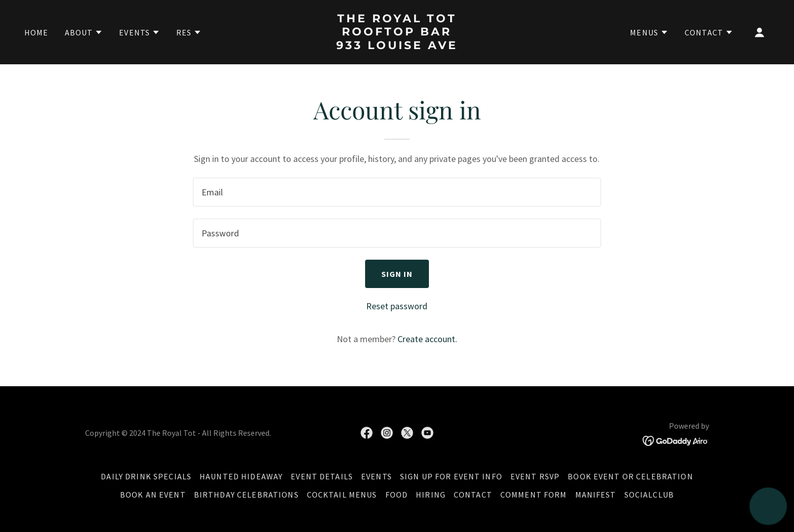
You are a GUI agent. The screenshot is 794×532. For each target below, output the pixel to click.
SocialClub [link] (649, 495)
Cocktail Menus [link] (342, 495)
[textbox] (397, 192)
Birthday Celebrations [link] (246, 495)
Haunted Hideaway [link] (241, 476)
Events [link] (376, 476)
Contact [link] (473, 495)
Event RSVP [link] (535, 476)
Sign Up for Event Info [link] (451, 476)
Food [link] (397, 495)
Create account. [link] (427, 339)
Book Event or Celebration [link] (630, 476)
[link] (397, 46)
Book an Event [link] (153, 495)
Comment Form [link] (534, 495)
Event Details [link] (322, 476)
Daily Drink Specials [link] (146, 476)
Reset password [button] (397, 306)
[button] (84, 32)
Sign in (397, 274)
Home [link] (36, 32)
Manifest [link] (596, 495)
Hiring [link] (431, 495)
